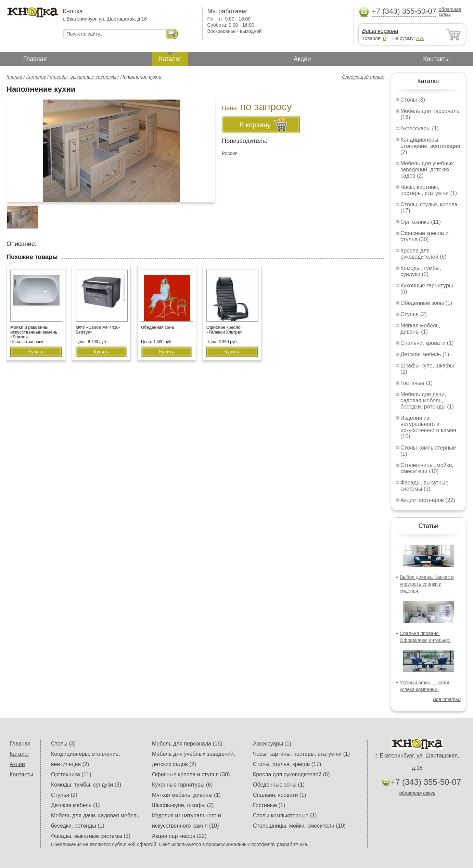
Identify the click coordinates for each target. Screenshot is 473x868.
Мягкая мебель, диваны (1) (420, 329)
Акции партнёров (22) (428, 500)
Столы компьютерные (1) (285, 815)
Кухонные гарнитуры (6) (182, 785)
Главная (35, 59)
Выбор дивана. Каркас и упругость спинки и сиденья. (427, 584)
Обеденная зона (157, 327)
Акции (302, 59)
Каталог (170, 59)
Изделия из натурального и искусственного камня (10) (428, 427)
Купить (36, 352)
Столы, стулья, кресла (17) (287, 764)
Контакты (436, 59)
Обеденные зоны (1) (426, 303)
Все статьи (447, 699)
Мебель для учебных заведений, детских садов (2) (427, 170)
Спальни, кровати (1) (427, 343)
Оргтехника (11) (421, 222)
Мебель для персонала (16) (187, 744)
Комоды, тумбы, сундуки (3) (421, 271)
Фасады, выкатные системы (83, 77)
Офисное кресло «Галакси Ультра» (224, 330)
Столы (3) (413, 100)
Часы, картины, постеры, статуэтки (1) (429, 190)
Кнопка (14, 77)
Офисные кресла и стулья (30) (425, 236)
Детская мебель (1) (425, 354)
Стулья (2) (414, 314)
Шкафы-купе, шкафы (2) (183, 805)
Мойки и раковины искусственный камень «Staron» (34, 332)
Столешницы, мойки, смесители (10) (427, 468)
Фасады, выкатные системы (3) (424, 486)
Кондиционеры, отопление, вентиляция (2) (430, 146)
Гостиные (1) (417, 383)
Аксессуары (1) (420, 128)
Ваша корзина (380, 31)
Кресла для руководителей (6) (424, 254)
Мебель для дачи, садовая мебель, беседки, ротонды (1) (427, 400)
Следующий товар (363, 77)
